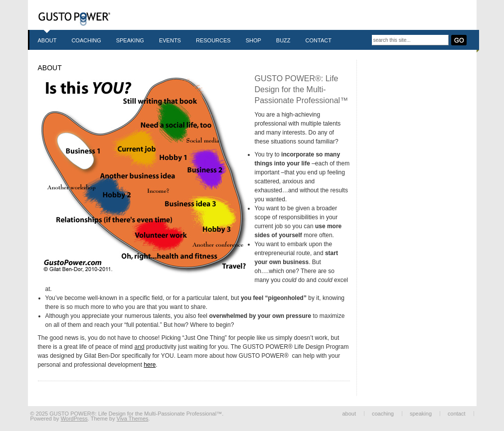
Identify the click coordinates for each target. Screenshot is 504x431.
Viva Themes (133, 419)
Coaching (86, 40)
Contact (319, 40)
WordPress (74, 419)
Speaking (130, 40)
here (150, 365)
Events (170, 40)
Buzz (283, 40)
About (47, 40)
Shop (253, 40)
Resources (213, 40)
